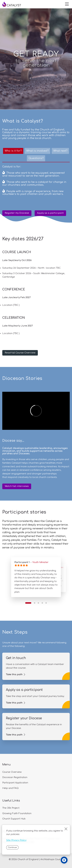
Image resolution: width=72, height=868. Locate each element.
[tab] (13, 151)
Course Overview (12, 772)
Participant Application (15, 783)
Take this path (14, 674)
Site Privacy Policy (16, 840)
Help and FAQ (10, 788)
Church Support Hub (14, 819)
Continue (12, 847)
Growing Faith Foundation (17, 813)
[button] (28, 603)
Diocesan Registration (15, 777)
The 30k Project (11, 808)
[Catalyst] (14, 4)
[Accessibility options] (64, 860)
